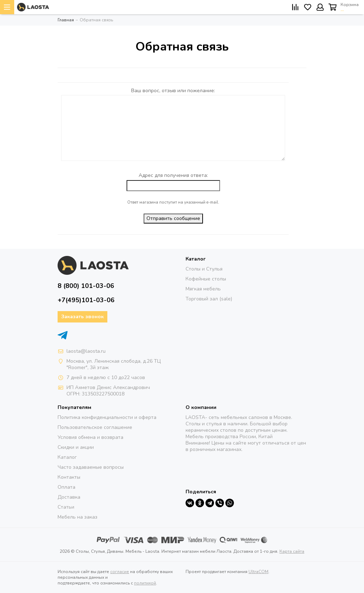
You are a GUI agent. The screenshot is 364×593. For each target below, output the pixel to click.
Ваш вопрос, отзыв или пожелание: (173, 91)
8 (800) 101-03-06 (86, 286)
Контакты (69, 477)
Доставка (69, 497)
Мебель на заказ (77, 517)
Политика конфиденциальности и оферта (107, 417)
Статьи (66, 507)
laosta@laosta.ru (86, 351)
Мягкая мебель (203, 289)
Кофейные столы (206, 279)
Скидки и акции (76, 447)
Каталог (67, 457)
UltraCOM (258, 572)
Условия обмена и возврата (90, 437)
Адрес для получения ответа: (173, 175)
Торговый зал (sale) (209, 299)
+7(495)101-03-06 (86, 300)
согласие (120, 572)
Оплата (66, 487)
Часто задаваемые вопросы (91, 467)
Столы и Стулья (204, 269)
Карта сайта (292, 551)
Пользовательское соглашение (95, 427)
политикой (145, 583)
